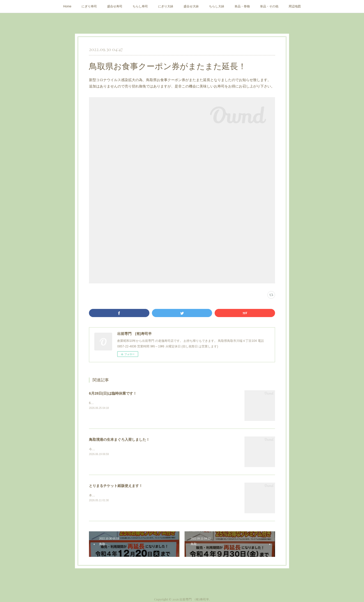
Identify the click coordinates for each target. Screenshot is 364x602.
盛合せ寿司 (115, 6)
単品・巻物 (242, 6)
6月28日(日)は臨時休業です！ (113, 393)
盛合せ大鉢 (191, 6)
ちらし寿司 (140, 6)
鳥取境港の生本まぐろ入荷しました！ (119, 440)
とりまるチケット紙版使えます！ (116, 486)
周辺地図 (295, 6)
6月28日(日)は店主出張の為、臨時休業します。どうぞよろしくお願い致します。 (145, 403)
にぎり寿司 (89, 6)
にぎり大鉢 (166, 6)
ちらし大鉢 (217, 6)
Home (67, 6)
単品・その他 (269, 6)
